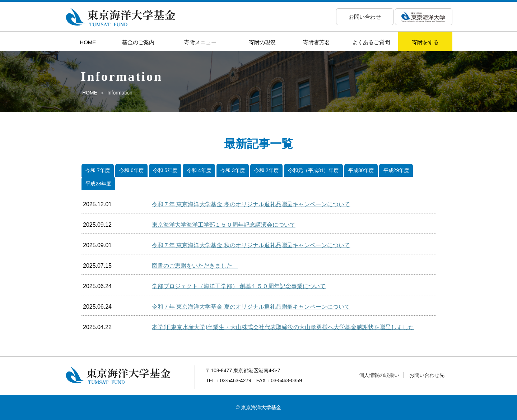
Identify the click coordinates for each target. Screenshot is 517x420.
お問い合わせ (365, 17)
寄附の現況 (262, 42)
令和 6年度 (131, 170)
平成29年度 (396, 170)
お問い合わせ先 (427, 375)
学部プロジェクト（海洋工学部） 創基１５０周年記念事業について (239, 286)
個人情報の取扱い (379, 375)
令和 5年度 (165, 170)
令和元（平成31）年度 (313, 170)
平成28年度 (98, 184)
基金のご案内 (138, 42)
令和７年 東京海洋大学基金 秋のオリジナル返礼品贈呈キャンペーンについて (251, 245)
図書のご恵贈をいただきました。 (195, 266)
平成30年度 (361, 170)
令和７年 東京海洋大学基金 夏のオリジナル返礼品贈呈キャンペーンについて (251, 307)
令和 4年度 (199, 170)
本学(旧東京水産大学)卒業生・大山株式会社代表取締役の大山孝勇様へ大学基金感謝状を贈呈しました (283, 327)
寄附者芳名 (316, 42)
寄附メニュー (200, 42)
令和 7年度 (98, 170)
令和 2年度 (266, 170)
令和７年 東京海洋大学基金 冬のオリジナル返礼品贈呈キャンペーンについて (251, 204)
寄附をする (425, 42)
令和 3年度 (233, 170)
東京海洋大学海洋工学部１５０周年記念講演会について (224, 225)
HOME (88, 42)
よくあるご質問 (371, 42)
